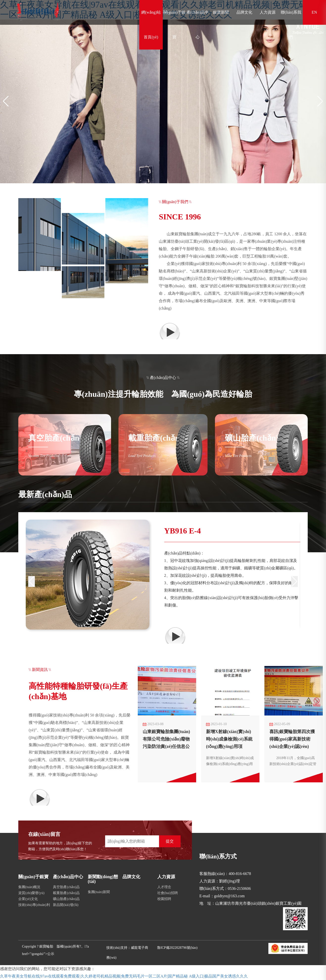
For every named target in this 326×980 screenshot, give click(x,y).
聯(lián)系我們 (291, 25)
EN (314, 12)
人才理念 (164, 887)
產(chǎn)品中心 (198, 25)
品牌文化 (244, 12)
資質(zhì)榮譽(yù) (31, 893)
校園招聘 (164, 899)
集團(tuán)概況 (29, 887)
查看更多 (186, 331)
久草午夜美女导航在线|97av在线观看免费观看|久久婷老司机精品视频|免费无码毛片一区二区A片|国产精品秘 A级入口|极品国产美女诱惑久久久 (124, 976)
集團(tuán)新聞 (99, 892)
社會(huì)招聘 (168, 893)
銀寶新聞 (221, 12)
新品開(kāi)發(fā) (66, 905)
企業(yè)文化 (28, 899)
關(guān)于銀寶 (174, 25)
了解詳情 (186, 635)
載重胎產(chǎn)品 (66, 893)
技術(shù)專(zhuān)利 (34, 905)
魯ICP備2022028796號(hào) (177, 948)
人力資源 (268, 12)
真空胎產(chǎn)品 (66, 887)
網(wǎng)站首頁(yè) (151, 25)
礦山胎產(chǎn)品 (66, 899)
